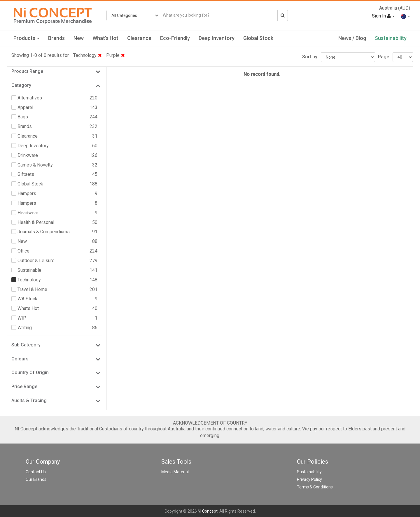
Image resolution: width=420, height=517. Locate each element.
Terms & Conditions (315, 487)
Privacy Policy (309, 479)
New (79, 38)
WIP (22, 318)
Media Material (175, 472)
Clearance (139, 38)
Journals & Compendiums (44, 232)
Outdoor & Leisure (36, 261)
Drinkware (28, 155)
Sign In (383, 16)
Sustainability (391, 38)
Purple (116, 55)
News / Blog (352, 38)
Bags (23, 117)
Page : (385, 57)
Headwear (28, 213)
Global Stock (258, 38)
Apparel (25, 107)
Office (23, 251)
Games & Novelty (35, 165)
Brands (56, 38)
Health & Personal (36, 222)
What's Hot (105, 38)
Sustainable (29, 270)
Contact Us (36, 472)
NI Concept (208, 511)
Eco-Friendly (175, 38)
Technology (87, 55)
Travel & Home (32, 289)
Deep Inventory (217, 38)
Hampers (27, 193)
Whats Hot (28, 308)
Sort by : (311, 57)
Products (26, 38)
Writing (25, 328)
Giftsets (26, 174)
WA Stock (27, 299)
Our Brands (36, 479)
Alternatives (30, 98)
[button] (405, 16)
